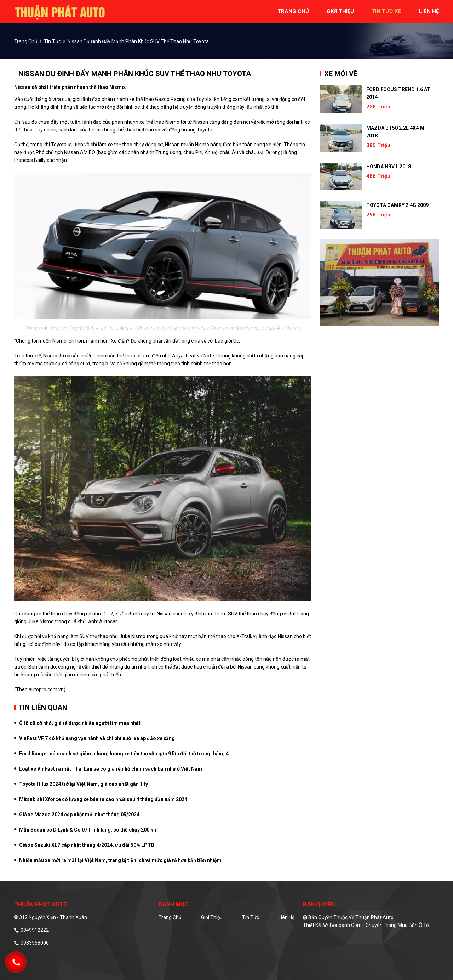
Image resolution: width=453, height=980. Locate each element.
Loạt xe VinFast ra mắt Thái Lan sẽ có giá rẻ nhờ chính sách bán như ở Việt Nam (111, 769)
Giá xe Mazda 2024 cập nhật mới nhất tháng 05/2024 (79, 815)
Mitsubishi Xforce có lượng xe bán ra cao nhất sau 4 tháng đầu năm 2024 (103, 799)
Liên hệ (286, 917)
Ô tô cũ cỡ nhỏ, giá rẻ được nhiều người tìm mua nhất (80, 723)
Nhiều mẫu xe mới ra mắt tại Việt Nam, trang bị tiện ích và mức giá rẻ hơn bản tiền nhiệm (120, 860)
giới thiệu (340, 11)
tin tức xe (386, 11)
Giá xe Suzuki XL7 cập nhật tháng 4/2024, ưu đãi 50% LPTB (87, 845)
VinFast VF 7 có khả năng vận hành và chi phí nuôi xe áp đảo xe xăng (97, 738)
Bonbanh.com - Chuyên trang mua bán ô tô (379, 925)
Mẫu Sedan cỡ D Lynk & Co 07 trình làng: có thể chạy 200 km (88, 830)
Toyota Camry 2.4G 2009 (397, 205)
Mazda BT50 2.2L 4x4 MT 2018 (397, 132)
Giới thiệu (212, 917)
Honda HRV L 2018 (389, 167)
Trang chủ (170, 917)
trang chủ (293, 11)
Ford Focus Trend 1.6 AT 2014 (398, 93)
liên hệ (429, 11)
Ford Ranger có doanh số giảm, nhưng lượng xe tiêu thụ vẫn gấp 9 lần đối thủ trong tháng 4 (124, 754)
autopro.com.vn (46, 689)
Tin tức (52, 41)
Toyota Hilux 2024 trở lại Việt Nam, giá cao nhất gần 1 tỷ (84, 784)
